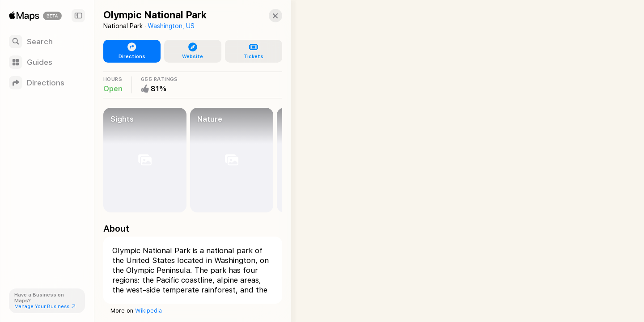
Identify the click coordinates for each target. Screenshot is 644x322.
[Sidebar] (78, 16)
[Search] (47, 42)
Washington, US (171, 26)
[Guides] (47, 62)
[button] (267, 16)
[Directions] (47, 83)
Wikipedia (148, 311)
